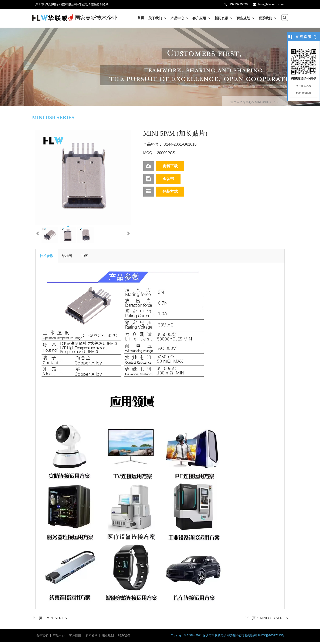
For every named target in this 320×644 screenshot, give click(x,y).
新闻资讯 (222, 18)
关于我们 (156, 18)
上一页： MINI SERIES (49, 618)
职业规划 (244, 18)
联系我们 (266, 18)
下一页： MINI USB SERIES (267, 618)
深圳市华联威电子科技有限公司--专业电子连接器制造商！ (73, 4)
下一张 (128, 233)
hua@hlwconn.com (271, 4)
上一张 (38, 233)
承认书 (168, 179)
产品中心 (178, 18)
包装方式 (170, 191)
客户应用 (200, 18)
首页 (141, 18)
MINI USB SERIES (267, 102)
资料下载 (170, 166)
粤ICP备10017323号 (271, 635)
